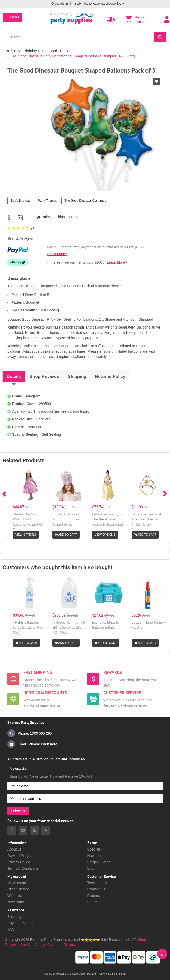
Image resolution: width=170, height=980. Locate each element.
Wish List (15, 896)
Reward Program (21, 856)
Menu (12, 17)
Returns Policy (110, 377)
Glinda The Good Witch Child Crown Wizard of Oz (67, 519)
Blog (91, 868)
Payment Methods (22, 923)
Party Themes (47, 201)
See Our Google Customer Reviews (48, 945)
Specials (94, 849)
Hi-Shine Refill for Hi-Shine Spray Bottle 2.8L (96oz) (69, 627)
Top (162, 953)
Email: (32, 744)
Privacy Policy (19, 862)
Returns (94, 896)
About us (14, 849)
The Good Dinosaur (57, 51)
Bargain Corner (100, 862)
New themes (97, 856)
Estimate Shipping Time (57, 217)
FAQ (11, 929)
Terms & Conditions (23, 868)
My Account (17, 883)
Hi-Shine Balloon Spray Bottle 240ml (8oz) (28, 627)
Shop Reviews (44, 377)
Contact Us (96, 889)
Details (14, 377)
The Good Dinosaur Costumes (85, 201)
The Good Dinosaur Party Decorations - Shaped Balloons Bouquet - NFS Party (73, 56)
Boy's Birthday (25, 51)
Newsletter (16, 902)
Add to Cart (66, 535)
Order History (18, 889)
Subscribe (19, 811)
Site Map (94, 902)
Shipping (77, 377)
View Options (26, 535)
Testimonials (97, 883)
